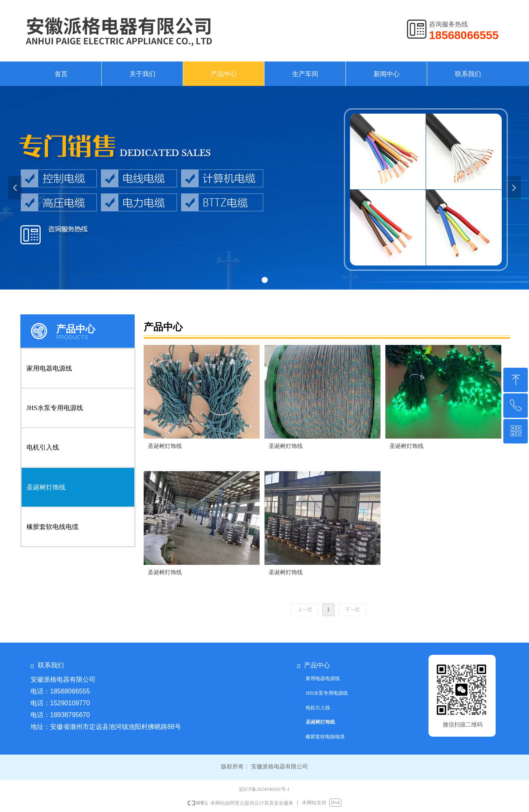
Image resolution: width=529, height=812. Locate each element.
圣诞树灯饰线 (46, 487)
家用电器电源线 (49, 368)
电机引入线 (43, 447)
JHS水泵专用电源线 (55, 408)
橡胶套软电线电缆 (52, 527)
